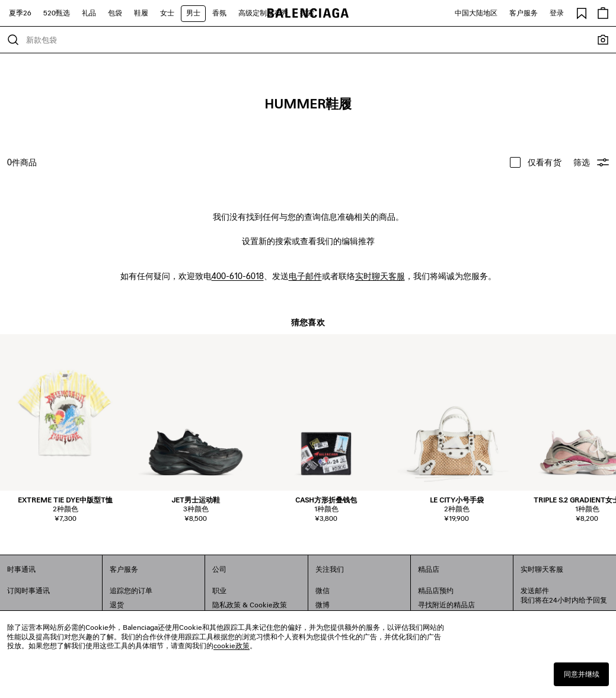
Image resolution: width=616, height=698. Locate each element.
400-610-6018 (238, 276)
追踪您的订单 (131, 590)
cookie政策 (232, 646)
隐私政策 (226, 605)
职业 (219, 590)
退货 (117, 605)
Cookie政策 (268, 605)
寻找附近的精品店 (446, 605)
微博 (323, 605)
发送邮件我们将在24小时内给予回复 (564, 595)
